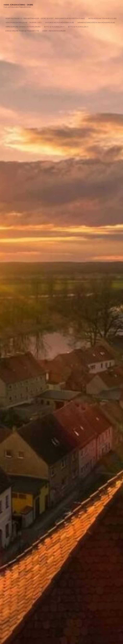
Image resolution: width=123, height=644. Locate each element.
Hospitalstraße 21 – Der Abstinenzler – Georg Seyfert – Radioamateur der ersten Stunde (45, 18)
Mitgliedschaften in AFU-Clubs (102, 18)
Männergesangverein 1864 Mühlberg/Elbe (96, 23)
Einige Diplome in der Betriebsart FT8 (22, 31)
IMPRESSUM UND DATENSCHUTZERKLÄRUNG (23, 27)
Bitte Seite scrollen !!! (54, 27)
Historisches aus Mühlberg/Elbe (60, 23)
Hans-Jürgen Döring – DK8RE (18, 5)
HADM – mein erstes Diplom (54, 31)
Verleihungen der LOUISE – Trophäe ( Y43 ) (24, 23)
